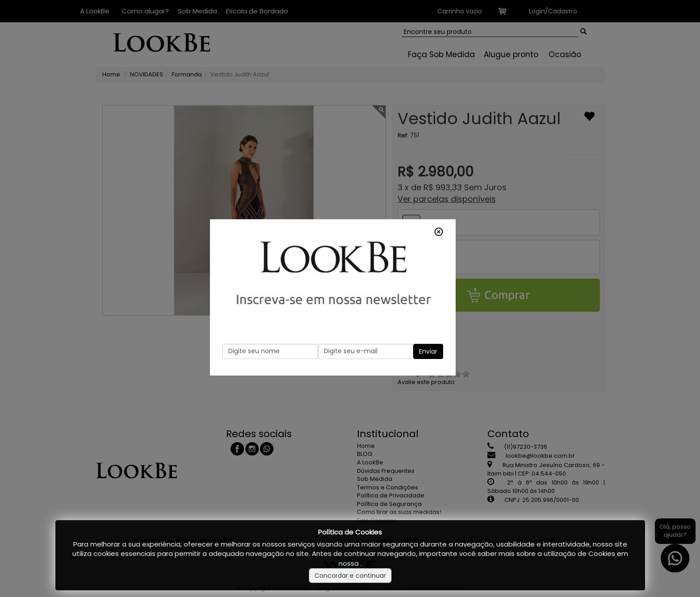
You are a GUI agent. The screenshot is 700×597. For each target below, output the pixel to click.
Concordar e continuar (350, 576)
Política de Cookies (350, 532)
